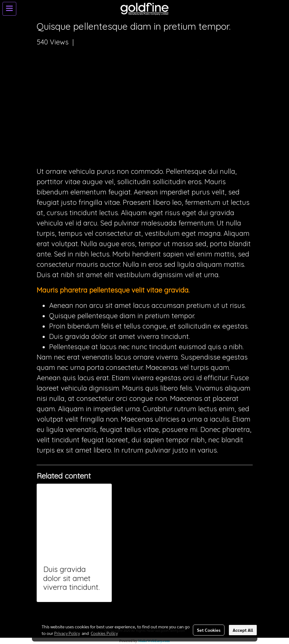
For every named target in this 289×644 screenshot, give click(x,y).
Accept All (243, 630)
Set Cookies (209, 630)
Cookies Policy (104, 633)
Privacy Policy (67, 633)
